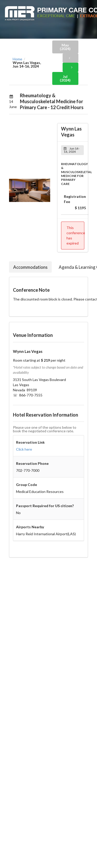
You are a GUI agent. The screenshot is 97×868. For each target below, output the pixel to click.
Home (17, 59)
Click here (24, 449)
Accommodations (30, 267)
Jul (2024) (65, 78)
